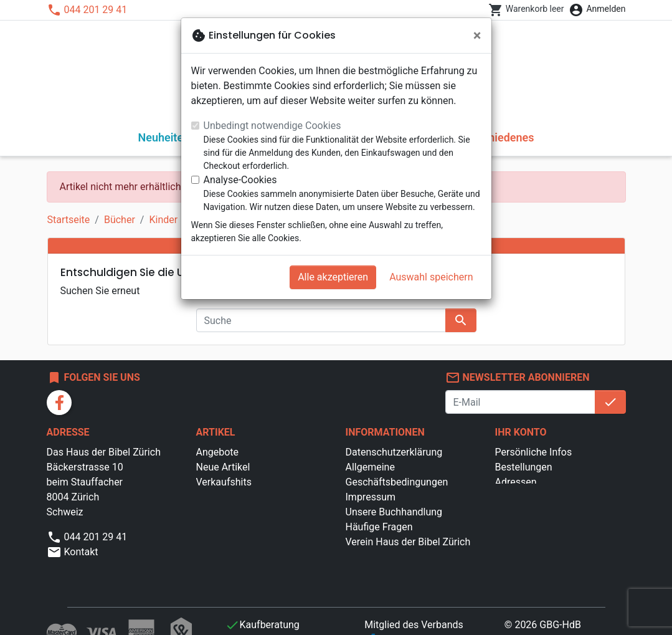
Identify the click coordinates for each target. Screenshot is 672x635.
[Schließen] (477, 36)
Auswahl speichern (431, 277)
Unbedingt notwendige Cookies (272, 126)
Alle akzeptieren (333, 277)
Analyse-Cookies (240, 180)
